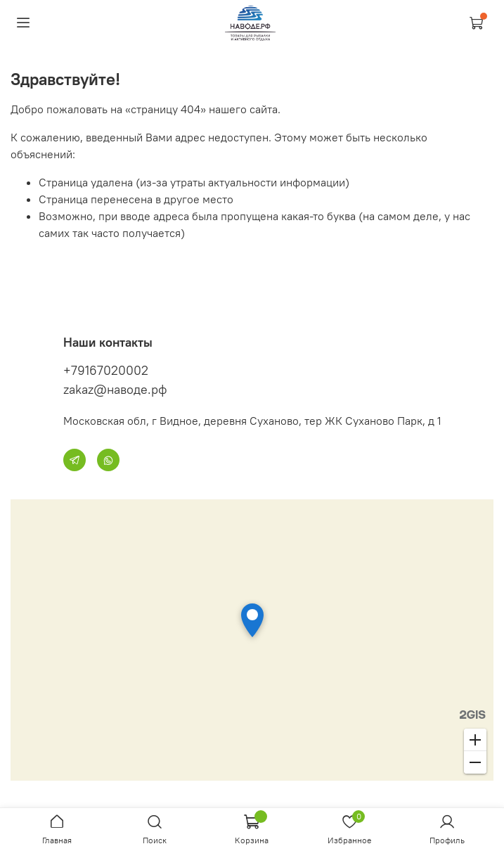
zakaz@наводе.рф (115, 389)
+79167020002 (106, 370)
